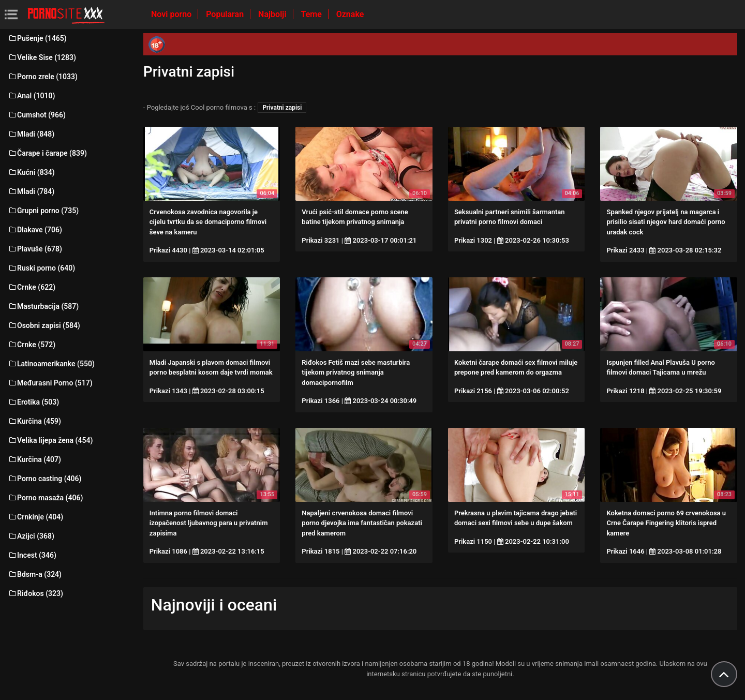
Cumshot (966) (37, 115)
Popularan (226, 14)
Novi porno (172, 14)
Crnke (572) (32, 345)
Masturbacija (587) (43, 306)
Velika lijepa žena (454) (50, 440)
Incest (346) (32, 555)
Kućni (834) (31, 172)
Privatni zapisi (282, 108)
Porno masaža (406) (45, 498)
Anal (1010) (31, 96)
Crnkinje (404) (35, 517)
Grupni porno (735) (43, 211)
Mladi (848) (31, 134)
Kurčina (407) (34, 459)
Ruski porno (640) (41, 268)
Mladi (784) (31, 191)
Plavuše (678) (35, 249)
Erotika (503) (33, 402)
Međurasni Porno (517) (50, 383)
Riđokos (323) (35, 593)
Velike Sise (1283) (42, 57)
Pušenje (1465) (37, 38)
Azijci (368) (31, 536)
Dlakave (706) (35, 230)
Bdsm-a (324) (35, 574)
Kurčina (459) (34, 421)
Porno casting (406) (44, 479)
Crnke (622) (32, 287)
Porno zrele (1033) (43, 77)
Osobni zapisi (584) (44, 325)
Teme (312, 14)
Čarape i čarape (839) (47, 153)
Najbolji (273, 14)
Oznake (350, 14)
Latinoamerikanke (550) (51, 364)
